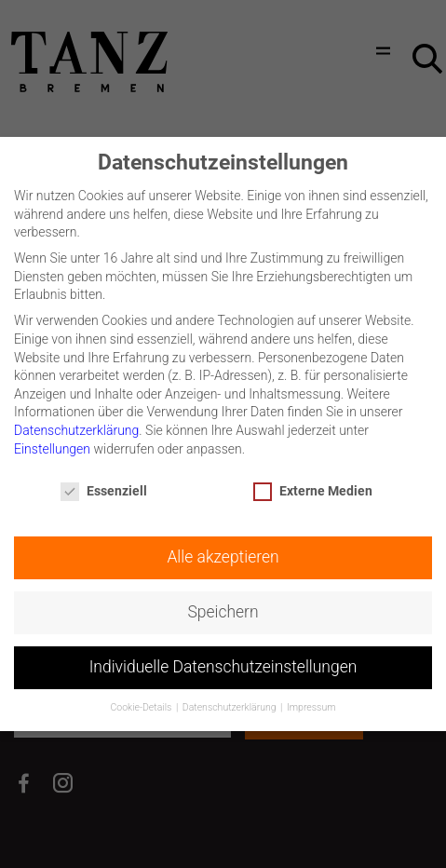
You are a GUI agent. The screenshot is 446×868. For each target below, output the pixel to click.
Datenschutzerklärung (76, 426)
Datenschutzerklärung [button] (230, 703)
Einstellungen (52, 444)
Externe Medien (313, 487)
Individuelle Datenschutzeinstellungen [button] (223, 662)
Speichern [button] (223, 607)
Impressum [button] (311, 703)
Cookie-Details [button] (142, 703)
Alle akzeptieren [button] (223, 552)
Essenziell (104, 487)
